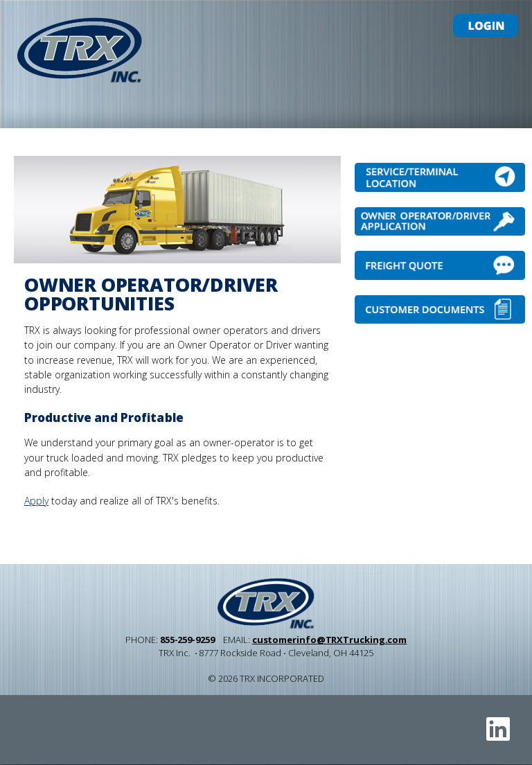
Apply (36, 501)
